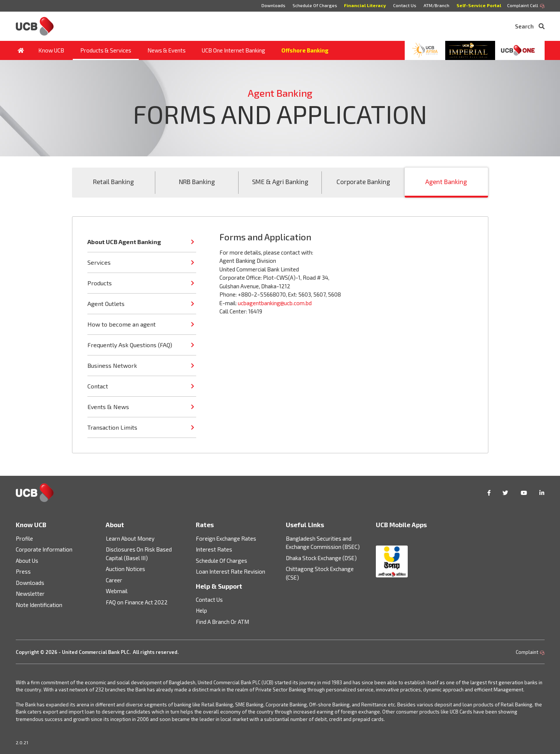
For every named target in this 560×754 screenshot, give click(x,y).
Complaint (530, 652)
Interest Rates (214, 549)
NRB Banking (197, 181)
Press (23, 571)
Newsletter (30, 594)
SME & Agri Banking (280, 181)
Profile (24, 538)
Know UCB (51, 50)
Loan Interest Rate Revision (230, 571)
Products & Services (106, 50)
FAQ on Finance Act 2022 (137, 602)
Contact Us (405, 5)
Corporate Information (44, 549)
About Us (27, 561)
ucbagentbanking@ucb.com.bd (275, 303)
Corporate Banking (363, 181)
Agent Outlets (106, 304)
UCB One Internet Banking (233, 50)
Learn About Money (130, 538)
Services (99, 262)
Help (201, 610)
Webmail (117, 591)
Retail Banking (113, 181)
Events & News (108, 407)
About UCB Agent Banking (124, 242)
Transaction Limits (112, 427)
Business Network (112, 365)
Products (100, 283)
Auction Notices (125, 569)
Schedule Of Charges (315, 5)
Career (114, 580)
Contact (98, 386)
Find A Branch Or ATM (222, 622)
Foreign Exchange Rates (226, 538)
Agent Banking (446, 181)
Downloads (273, 5)
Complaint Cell (526, 6)
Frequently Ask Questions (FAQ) (130, 345)
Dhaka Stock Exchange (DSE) (321, 558)
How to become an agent (122, 324)
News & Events (167, 50)
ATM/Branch (436, 5)
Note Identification (39, 605)
